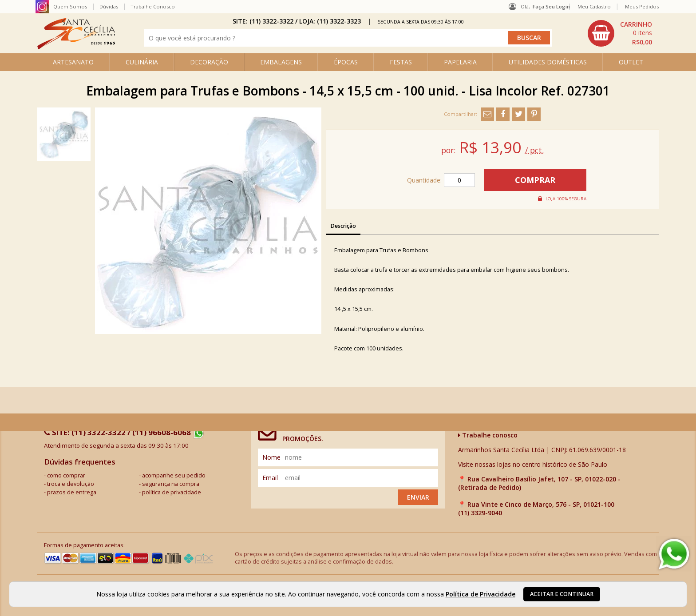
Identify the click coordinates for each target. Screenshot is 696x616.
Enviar (418, 497)
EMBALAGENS (281, 62)
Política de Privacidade (480, 594)
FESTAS (401, 62)
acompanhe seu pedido (174, 475)
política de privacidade (172, 492)
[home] (76, 47)
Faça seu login (551, 6)
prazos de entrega (72, 492)
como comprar (66, 475)
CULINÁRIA (142, 62)
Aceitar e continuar (562, 594)
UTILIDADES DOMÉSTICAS (548, 62)
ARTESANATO (73, 62)
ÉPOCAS (346, 62)
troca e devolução (71, 484)
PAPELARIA (460, 62)
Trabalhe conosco (488, 435)
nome (271, 457)
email (270, 478)
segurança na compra (171, 484)
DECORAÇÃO (209, 62)
